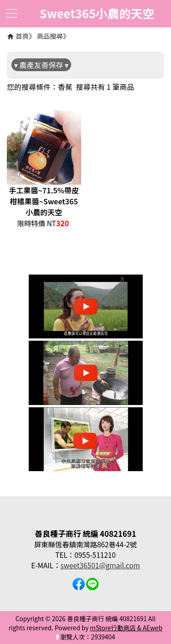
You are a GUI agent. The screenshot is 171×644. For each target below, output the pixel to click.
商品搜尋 (50, 36)
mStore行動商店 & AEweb (126, 628)
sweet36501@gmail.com (100, 565)
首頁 (22, 36)
